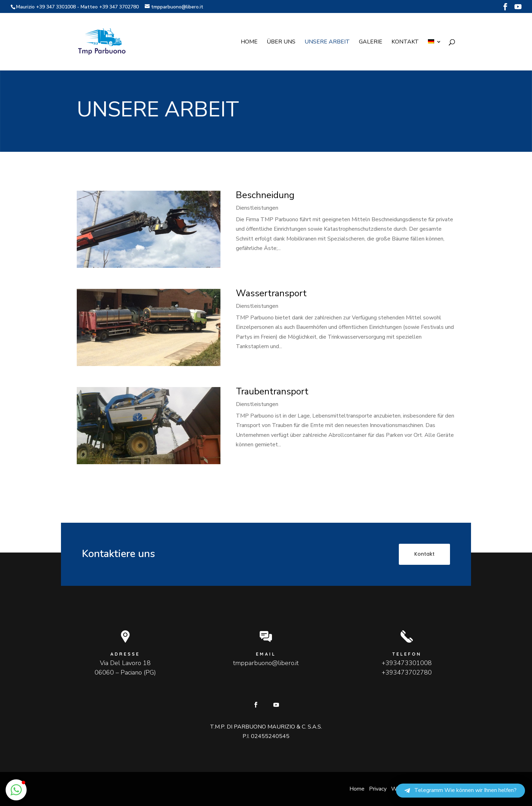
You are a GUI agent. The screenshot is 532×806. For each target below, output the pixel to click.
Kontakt (405, 42)
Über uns (281, 42)
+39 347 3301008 (56, 7)
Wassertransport (271, 293)
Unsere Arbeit (327, 42)
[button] (16, 790)
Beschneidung (265, 195)
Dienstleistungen (257, 208)
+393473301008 (407, 663)
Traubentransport (272, 391)
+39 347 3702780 (119, 7)
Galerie (371, 42)
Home (249, 42)
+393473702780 (407, 672)
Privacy (378, 789)
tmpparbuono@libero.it (266, 663)
